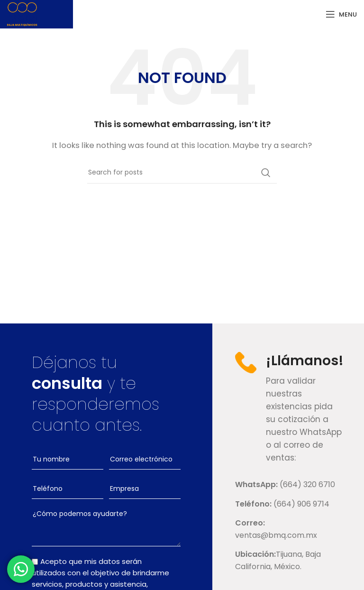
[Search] (182, 173)
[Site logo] (22, 14)
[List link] (288, 485)
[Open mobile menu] (341, 14)
